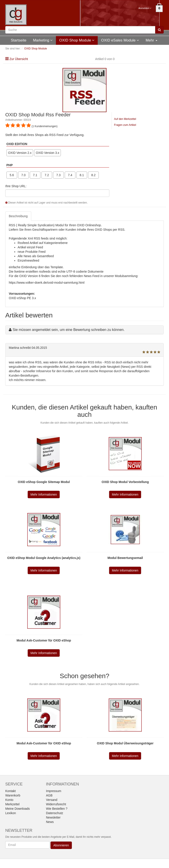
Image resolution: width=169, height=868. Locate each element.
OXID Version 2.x (20, 153)
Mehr (152, 40)
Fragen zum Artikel (125, 125)
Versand (52, 800)
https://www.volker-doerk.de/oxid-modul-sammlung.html (47, 283)
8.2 (93, 175)
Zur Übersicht (19, 59)
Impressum (54, 791)
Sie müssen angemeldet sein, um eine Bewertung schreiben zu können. (69, 330)
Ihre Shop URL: (16, 186)
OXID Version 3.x (48, 153)
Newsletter (53, 817)
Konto (9, 800)
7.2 (47, 175)
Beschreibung (18, 216)
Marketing (43, 40)
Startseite (19, 40)
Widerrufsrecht (56, 804)
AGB (49, 795)
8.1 (82, 175)
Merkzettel (12, 804)
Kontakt (10, 791)
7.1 (35, 175)
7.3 (58, 175)
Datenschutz (55, 813)
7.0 (23, 175)
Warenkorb (13, 795)
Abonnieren (61, 845)
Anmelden (145, 8)
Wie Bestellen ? (57, 809)
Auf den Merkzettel (125, 119)
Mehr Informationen (44, 494)
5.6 (12, 175)
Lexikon (11, 813)
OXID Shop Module (77, 40)
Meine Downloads (17, 809)
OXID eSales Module (120, 40)
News (50, 822)
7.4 (70, 175)
